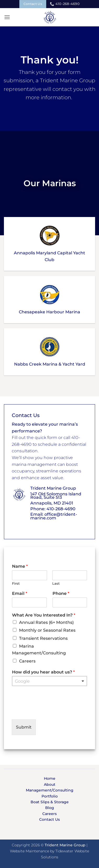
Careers (27, 661)
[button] (7, 17)
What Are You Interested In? (44, 615)
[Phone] (70, 602)
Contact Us (50, 819)
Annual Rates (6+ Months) (46, 622)
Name (20, 566)
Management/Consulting (50, 790)
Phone (61, 593)
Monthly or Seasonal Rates (47, 630)
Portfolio (50, 796)
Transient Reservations (43, 638)
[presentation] (51, 711)
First (16, 583)
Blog (50, 808)
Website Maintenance (30, 851)
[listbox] (50, 681)
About (50, 784)
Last (56, 583)
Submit (24, 727)
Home (50, 778)
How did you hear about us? (43, 672)
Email (20, 593)
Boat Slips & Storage (50, 802)
